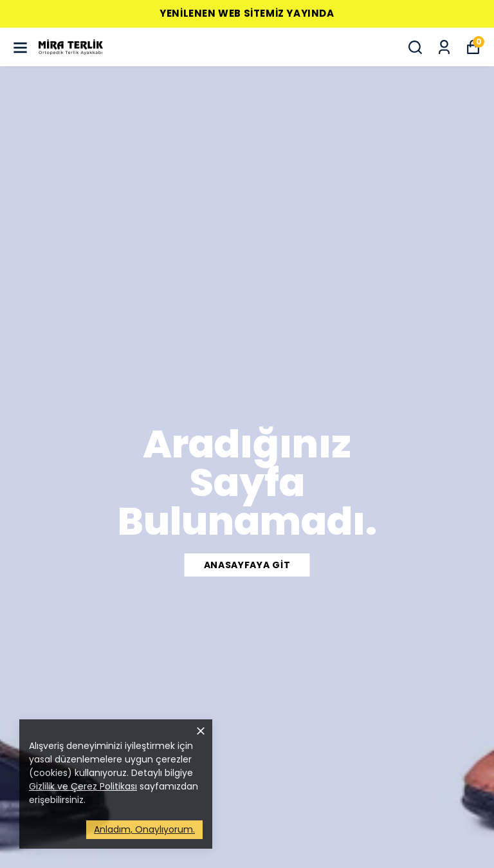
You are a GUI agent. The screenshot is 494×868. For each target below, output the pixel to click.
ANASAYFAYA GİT (247, 565)
